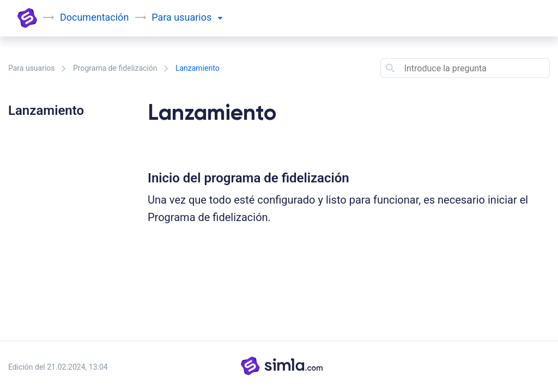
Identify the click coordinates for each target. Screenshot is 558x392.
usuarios (198, 17)
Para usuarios (32, 68)
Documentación (94, 17)
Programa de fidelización (115, 68)
